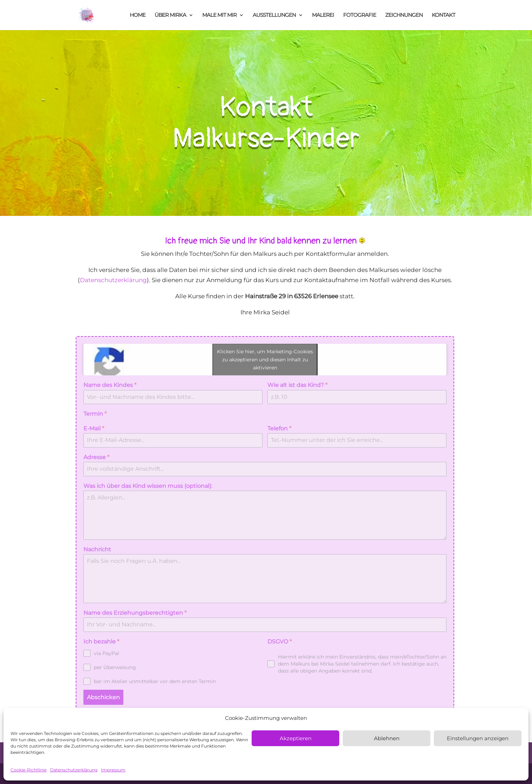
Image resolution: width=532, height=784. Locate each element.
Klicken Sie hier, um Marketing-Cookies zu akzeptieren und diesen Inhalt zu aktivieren (265, 360)
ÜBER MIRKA (170, 15)
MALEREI (323, 15)
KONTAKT (444, 15)
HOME (138, 15)
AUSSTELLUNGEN (274, 15)
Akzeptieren (296, 738)
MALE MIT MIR (219, 15)
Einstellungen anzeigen (478, 738)
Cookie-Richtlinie (29, 770)
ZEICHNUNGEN (404, 15)
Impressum (113, 770)
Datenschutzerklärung (74, 770)
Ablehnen (387, 738)
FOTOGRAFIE (360, 15)
